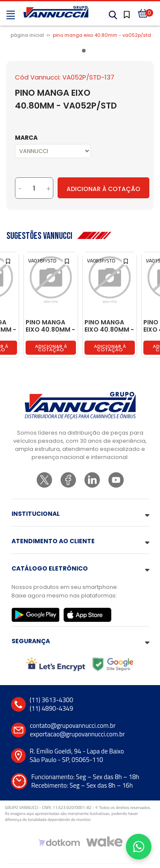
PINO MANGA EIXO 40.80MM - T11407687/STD (50, 326)
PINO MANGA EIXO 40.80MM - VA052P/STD (102, 35)
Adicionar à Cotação (103, 189)
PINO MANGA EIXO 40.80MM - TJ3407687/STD (110, 326)
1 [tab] (85, 52)
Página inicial (27, 35)
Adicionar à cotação (51, 348)
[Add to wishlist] (9, 260)
